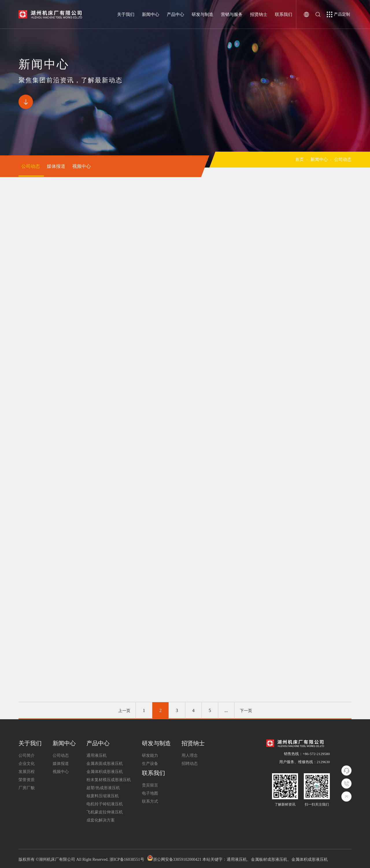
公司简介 (27, 755)
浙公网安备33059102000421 (177, 859)
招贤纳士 (259, 14)
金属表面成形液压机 (105, 764)
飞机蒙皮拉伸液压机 (105, 812)
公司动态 (31, 166)
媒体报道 (57, 166)
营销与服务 (232, 14)
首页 (299, 159)
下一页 (246, 711)
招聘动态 (190, 764)
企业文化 (27, 764)
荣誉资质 (27, 780)
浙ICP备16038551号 (127, 859)
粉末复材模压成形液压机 (109, 780)
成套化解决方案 (101, 820)
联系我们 (284, 14)
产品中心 (175, 14)
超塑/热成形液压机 (103, 788)
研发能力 (150, 755)
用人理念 (190, 755)
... (226, 710)
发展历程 (27, 772)
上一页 (124, 711)
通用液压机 (97, 755)
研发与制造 (202, 14)
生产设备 (150, 764)
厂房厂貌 (27, 788)
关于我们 (126, 14)
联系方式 (150, 801)
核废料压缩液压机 (103, 796)
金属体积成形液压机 (105, 772)
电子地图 (150, 793)
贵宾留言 (150, 785)
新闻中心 (151, 14)
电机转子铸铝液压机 (105, 804)
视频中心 (82, 166)
